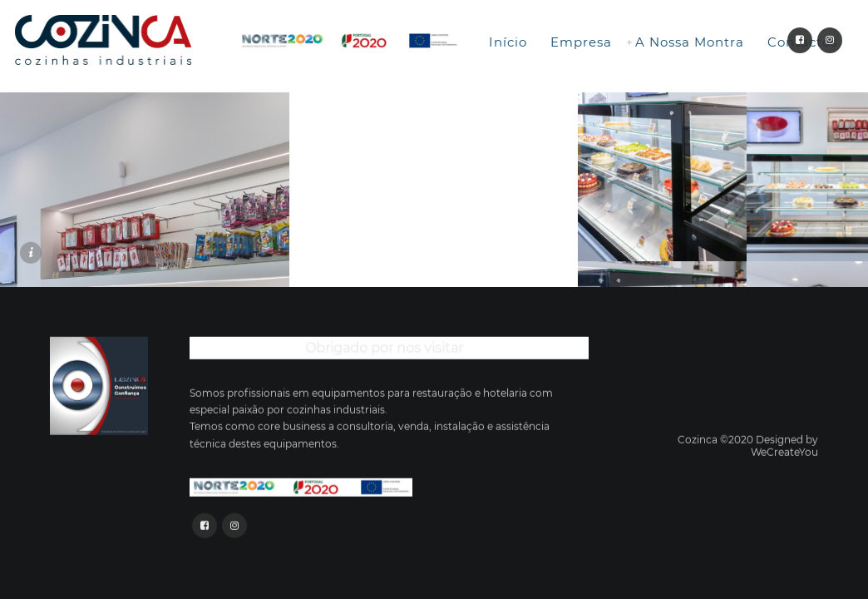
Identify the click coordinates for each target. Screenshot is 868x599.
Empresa (581, 42)
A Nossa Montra (690, 42)
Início (508, 42)
